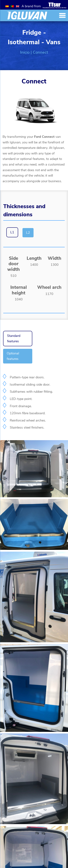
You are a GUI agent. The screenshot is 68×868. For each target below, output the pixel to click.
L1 (12, 232)
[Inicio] (27, 15)
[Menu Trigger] (62, 15)
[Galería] (34, 496)
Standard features (14, 339)
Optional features (13, 356)
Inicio (25, 52)
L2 (28, 233)
